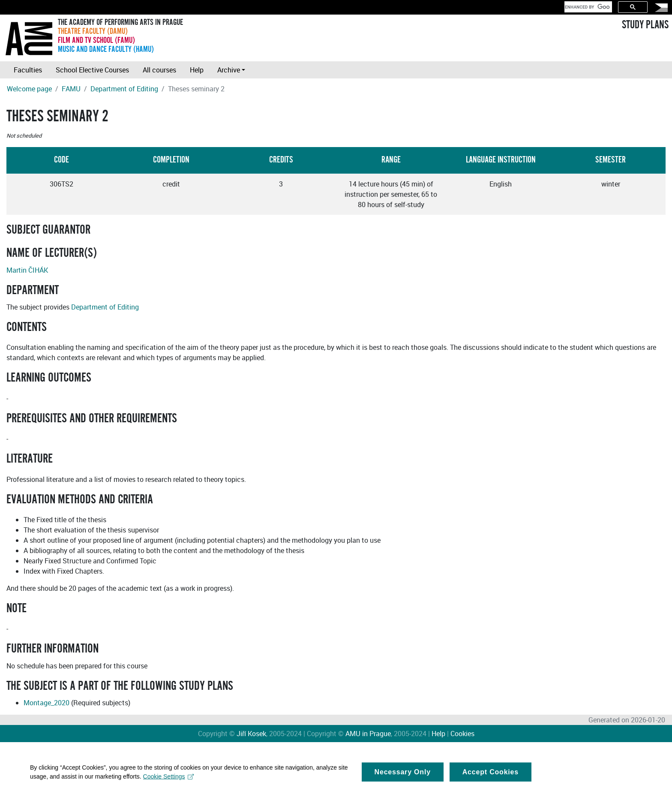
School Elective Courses (92, 70)
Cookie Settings (169, 780)
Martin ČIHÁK (27, 270)
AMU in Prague (368, 734)
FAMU (71, 89)
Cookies (462, 734)
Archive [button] (229, 70)
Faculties (28, 70)
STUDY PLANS (645, 25)
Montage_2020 (46, 703)
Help (197, 70)
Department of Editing (124, 89)
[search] (587, 7)
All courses (159, 70)
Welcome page (29, 89)
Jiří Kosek (251, 734)
